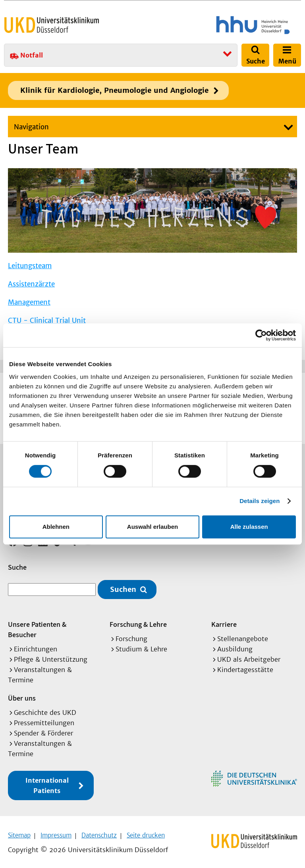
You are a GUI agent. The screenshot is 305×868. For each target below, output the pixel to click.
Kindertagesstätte (245, 667)
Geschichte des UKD (45, 710)
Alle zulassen (249, 527)
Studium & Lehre (141, 646)
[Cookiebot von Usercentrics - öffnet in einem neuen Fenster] (261, 335)
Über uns (22, 695)
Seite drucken (146, 832)
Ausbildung (235, 646)
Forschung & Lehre (138, 621)
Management (29, 302)
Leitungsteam (30, 266)
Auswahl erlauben (152, 527)
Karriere (224, 621)
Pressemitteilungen (44, 720)
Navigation (31, 127)
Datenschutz (99, 832)
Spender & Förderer (43, 730)
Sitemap (19, 832)
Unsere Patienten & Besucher (37, 627)
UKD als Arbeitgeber (249, 657)
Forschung (131, 636)
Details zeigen (260, 501)
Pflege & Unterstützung (51, 657)
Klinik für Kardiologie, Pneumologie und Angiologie (114, 90)
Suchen (123, 587)
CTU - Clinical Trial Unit (47, 321)
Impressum (56, 832)
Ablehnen (56, 527)
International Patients (47, 783)
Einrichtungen (36, 646)
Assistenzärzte (31, 284)
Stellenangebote (243, 636)
